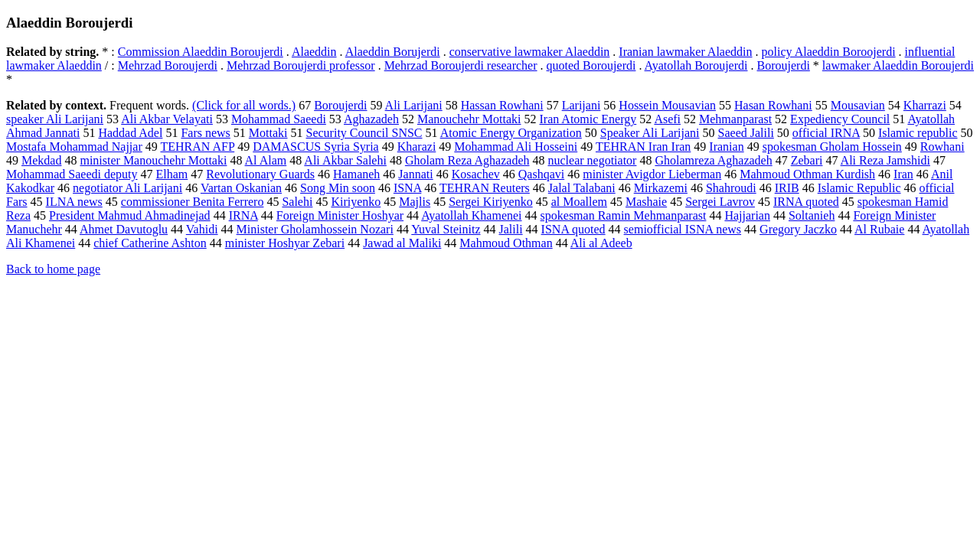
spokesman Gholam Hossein (832, 147)
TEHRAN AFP (197, 147)
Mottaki (268, 133)
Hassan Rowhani (502, 105)
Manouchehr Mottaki (469, 119)
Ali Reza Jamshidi (885, 160)
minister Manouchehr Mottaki (153, 160)
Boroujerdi (784, 65)
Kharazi (417, 147)
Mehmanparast (735, 119)
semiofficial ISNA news (683, 229)
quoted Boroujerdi (591, 65)
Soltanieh (812, 215)
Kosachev (476, 174)
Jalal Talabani (582, 188)
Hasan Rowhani (773, 105)
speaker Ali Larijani (55, 119)
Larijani (581, 105)
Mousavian (858, 105)
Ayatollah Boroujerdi (696, 65)
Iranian (726, 147)
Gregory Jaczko (798, 229)
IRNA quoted (806, 202)
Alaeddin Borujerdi (393, 52)
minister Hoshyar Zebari (285, 243)
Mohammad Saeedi (279, 119)
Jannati (415, 174)
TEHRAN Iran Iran (643, 147)
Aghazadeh (371, 119)
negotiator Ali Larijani (127, 188)
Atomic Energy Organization (511, 133)
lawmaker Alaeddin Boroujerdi (898, 65)
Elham (172, 174)
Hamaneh (356, 174)
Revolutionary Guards (260, 174)
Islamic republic (918, 133)
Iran (903, 174)
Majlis (415, 202)
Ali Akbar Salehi (345, 160)
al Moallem (579, 202)
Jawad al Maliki (402, 243)
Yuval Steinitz (446, 229)
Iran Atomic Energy (588, 119)
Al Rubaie (879, 229)
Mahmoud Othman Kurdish (807, 174)
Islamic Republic (859, 188)
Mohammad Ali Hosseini (516, 147)
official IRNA (826, 133)
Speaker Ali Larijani (650, 133)
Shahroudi (731, 188)
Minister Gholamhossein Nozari (315, 229)
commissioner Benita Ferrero (193, 202)
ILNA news (74, 202)
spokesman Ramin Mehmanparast (624, 215)
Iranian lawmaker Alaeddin (685, 52)
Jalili (511, 229)
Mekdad (41, 160)
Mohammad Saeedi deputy (72, 174)
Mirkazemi (661, 188)
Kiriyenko (356, 202)
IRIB (787, 188)
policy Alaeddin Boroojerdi (829, 52)
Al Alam (266, 160)
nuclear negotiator (592, 160)
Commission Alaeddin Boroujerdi (201, 52)
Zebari (807, 160)
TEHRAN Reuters (485, 188)
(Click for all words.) (244, 105)
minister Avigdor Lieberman (652, 174)
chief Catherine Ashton (150, 243)
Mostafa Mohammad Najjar (74, 147)
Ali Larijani (414, 105)
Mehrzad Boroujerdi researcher (461, 65)
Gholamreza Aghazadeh (713, 160)
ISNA (407, 188)
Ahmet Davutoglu (124, 229)
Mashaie (646, 202)
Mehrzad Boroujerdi (168, 65)
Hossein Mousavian (667, 105)
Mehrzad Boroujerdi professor (301, 65)
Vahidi (202, 229)
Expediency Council (840, 119)
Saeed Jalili (746, 133)
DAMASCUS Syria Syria (315, 147)
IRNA (243, 215)
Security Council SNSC (364, 133)
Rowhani (942, 147)
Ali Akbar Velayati (167, 119)
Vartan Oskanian (241, 188)
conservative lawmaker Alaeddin (530, 52)
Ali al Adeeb (601, 243)
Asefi (667, 119)
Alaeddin (314, 52)
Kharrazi (925, 105)
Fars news (205, 133)
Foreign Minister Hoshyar (340, 215)
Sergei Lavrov (720, 202)
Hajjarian (747, 215)
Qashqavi (541, 174)
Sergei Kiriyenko (490, 202)
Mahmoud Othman (506, 243)
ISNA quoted (573, 229)
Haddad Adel (130, 133)
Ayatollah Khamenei (471, 215)
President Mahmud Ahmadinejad (130, 215)
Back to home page (53, 269)
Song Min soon (338, 188)
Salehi (297, 202)
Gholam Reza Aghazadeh (467, 160)
